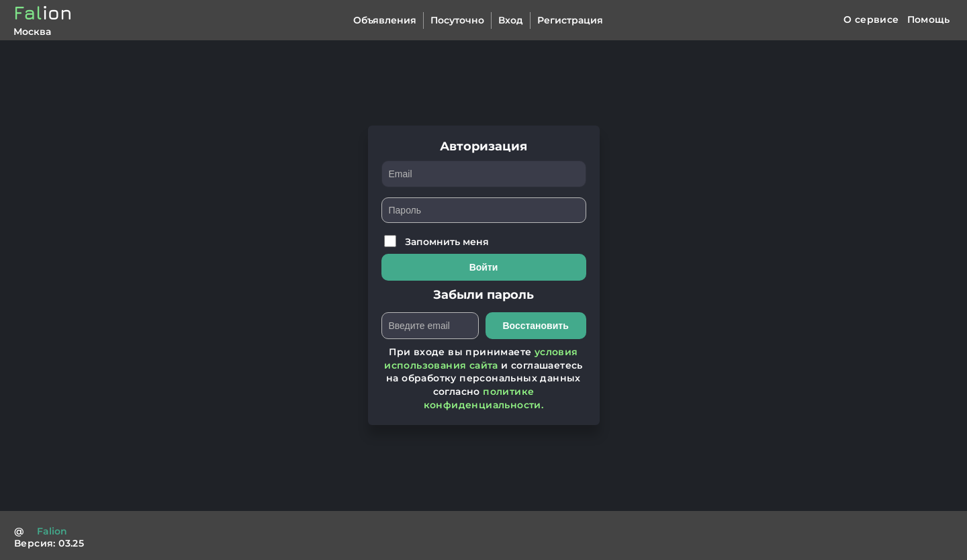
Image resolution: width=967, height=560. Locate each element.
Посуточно (457, 20)
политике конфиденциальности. (484, 398)
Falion (52, 531)
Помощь (928, 19)
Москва (32, 32)
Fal (43, 12)
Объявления (385, 20)
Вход (511, 20)
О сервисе (871, 19)
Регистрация (570, 20)
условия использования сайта (481, 359)
